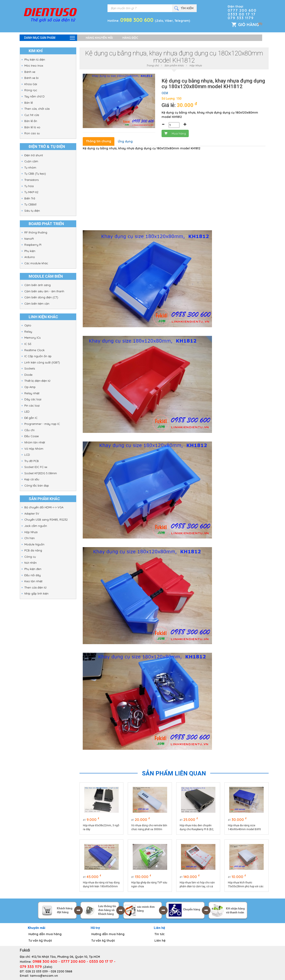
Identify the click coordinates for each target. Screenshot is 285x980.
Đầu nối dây (33, 575)
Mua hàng (175, 133)
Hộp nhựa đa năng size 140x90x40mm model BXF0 (244, 827)
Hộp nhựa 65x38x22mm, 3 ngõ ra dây (101, 827)
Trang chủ (153, 65)
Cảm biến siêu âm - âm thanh (44, 291)
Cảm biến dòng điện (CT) (41, 297)
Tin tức (160, 934)
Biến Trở (30, 198)
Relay (28, 332)
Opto (28, 325)
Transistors (31, 180)
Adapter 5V (32, 513)
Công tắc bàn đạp (37, 485)
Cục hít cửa (32, 115)
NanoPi (29, 239)
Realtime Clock (34, 350)
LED (27, 412)
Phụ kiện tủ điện (35, 59)
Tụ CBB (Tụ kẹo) (35, 174)
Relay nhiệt (32, 393)
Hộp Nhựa (31, 532)
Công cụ (30, 557)
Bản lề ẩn (31, 121)
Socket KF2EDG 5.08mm (41, 473)
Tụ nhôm (30, 168)
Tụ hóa (29, 186)
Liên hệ (160, 941)
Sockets (30, 368)
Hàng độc (130, 38)
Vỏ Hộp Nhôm (34, 449)
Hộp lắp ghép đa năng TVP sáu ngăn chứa (149, 885)
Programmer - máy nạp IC (42, 424)
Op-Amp (30, 387)
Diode (28, 375)
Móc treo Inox (34, 66)
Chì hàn (30, 538)
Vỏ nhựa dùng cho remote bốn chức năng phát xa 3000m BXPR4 (149, 828)
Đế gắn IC (31, 418)
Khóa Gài (31, 84)
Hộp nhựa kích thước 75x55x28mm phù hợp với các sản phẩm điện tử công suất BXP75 (246, 885)
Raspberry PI (33, 245)
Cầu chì (29, 430)
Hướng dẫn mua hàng (45, 934)
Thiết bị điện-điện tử (37, 381)
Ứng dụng (125, 141)
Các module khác (36, 263)
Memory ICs (32, 338)
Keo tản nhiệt (33, 581)
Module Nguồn (34, 544)
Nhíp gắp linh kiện (36, 593)
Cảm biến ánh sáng (37, 285)
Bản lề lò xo (32, 127)
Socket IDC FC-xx (36, 467)
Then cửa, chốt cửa (37, 109)
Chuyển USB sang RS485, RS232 (46, 520)
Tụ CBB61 (30, 204)
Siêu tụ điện (32, 211)
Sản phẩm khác (174, 65)
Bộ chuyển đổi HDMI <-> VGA (44, 507)
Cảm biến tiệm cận (37, 304)
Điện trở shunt (34, 155)
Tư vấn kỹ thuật (40, 941)
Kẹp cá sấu (32, 479)
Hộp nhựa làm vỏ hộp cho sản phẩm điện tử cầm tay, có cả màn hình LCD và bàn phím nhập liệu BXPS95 (197, 885)
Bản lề (29, 103)
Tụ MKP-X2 (31, 192)
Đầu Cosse (32, 436)
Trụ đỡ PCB (32, 461)
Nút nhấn (30, 563)
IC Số (28, 344)
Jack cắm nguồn (36, 526)
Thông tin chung (99, 141)
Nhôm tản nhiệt (35, 442)
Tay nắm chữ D (34, 96)
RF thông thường (36, 232)
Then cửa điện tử (35, 587)
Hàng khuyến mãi (99, 38)
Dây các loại (33, 399)
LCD (27, 455)
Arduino (30, 257)
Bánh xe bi (31, 78)
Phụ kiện (30, 251)
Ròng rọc (31, 90)
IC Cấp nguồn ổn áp (38, 356)
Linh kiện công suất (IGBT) (42, 362)
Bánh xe (30, 72)
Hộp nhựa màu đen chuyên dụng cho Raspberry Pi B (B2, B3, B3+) (197, 828)
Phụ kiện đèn (33, 569)
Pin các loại (32, 405)
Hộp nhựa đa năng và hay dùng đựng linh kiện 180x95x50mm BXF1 (101, 885)
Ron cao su (32, 133)
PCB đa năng (33, 550)
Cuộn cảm (31, 161)
